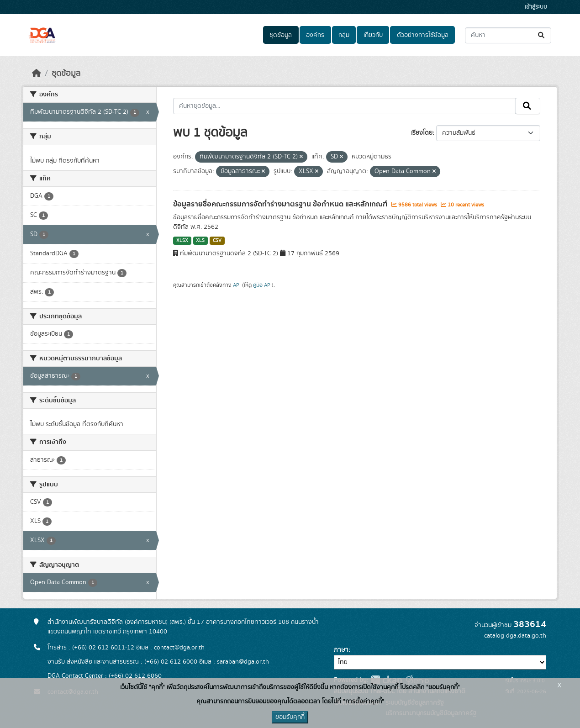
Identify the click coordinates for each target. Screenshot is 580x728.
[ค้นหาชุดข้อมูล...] (508, 35)
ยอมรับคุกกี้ (290, 717)
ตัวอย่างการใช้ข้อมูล (423, 35)
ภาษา (341, 650)
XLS (200, 241)
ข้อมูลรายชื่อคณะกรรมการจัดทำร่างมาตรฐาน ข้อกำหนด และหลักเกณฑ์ (281, 204)
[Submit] (542, 35)
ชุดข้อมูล (281, 35)
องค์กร (315, 35)
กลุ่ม (344, 35)
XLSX (182, 241)
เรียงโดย (422, 133)
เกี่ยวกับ (373, 35)
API (237, 285)
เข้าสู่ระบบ (536, 7)
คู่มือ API (262, 285)
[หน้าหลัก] (37, 74)
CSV (217, 241)
